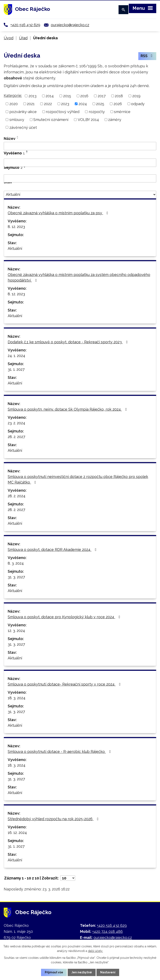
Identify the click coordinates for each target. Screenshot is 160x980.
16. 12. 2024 (17, 833)
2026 (118, 104)
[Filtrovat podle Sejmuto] (80, 179)
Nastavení (108, 972)
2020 (14, 104)
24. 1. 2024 (16, 356)
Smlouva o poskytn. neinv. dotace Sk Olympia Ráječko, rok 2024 (68, 409)
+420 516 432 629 (25, 25)
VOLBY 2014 (88, 120)
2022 (48, 104)
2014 (50, 96)
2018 (119, 96)
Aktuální (15, 248)
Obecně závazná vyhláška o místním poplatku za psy (59, 213)
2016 (84, 96)
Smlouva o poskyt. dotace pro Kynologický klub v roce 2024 (65, 617)
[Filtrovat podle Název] (80, 146)
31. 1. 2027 (16, 369)
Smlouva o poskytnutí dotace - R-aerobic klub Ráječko (60, 752)
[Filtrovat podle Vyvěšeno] (80, 163)
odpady (138, 104)
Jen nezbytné (82, 972)
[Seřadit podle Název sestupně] (18, 138)
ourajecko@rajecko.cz (70, 25)
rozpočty (97, 112)
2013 (32, 96)
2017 (102, 96)
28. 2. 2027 (16, 437)
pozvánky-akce (23, 112)
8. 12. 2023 (16, 227)
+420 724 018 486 (107, 931)
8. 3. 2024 (16, 563)
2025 (100, 104)
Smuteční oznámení (51, 120)
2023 (65, 104)
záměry (115, 120)
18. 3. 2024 (17, 698)
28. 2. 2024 (17, 496)
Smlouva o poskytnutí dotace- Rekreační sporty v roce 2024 (65, 684)
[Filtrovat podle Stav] (80, 195)
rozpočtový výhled (63, 112)
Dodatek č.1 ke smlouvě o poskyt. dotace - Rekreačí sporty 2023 (69, 342)
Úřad (23, 38)
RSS (147, 56)
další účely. (95, 951)
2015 (67, 96)
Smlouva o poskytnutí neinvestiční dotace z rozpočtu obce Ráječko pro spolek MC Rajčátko (78, 479)
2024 (83, 104)
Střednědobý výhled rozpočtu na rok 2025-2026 (54, 819)
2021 (31, 104)
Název (10, 139)
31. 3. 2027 (16, 577)
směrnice (122, 112)
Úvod (9, 38)
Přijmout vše (54, 972)
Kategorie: (13, 95)
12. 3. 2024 (16, 631)
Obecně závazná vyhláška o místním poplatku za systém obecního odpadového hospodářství (79, 277)
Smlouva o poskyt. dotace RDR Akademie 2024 (53, 550)
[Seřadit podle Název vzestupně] (18, 137)
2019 (136, 96)
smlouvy (17, 120)
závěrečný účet (23, 127)
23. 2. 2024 (16, 423)
